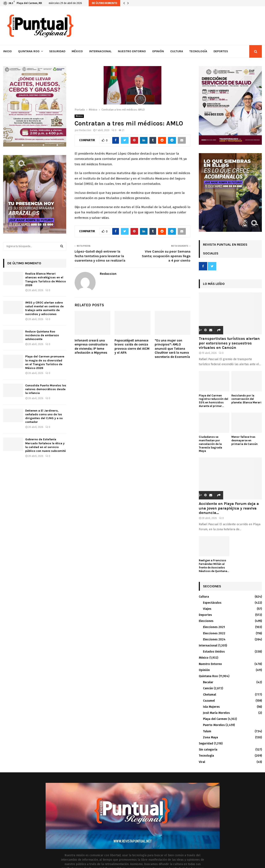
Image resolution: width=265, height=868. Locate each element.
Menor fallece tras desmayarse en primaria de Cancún (245, 440)
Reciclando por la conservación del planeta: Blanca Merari (246, 399)
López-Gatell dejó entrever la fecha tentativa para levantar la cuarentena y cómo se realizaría (100, 256)
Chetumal (210, 695)
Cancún (208, 688)
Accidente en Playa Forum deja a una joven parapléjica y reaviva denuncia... (229, 508)
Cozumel (209, 701)
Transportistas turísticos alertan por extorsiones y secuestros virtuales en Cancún (229, 343)
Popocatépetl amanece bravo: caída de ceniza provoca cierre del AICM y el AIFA (132, 347)
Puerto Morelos (214, 725)
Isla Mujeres (211, 707)
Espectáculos (212, 603)
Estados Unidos (214, 652)
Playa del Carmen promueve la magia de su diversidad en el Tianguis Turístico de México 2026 (45, 362)
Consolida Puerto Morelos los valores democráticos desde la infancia (46, 389)
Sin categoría (208, 750)
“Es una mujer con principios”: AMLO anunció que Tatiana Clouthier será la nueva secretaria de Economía (172, 349)
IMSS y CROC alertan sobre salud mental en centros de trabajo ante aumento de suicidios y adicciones (44, 308)
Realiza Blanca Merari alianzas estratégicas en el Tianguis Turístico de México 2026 (45, 279)
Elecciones (206, 621)
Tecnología (198, 51)
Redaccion (85, 130)
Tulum (207, 731)
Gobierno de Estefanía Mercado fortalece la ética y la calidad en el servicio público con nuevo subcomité (45, 445)
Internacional (100, 51)
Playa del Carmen (215, 719)
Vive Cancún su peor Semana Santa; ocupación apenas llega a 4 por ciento (166, 256)
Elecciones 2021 (214, 627)
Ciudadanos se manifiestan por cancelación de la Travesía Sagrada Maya (210, 444)
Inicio (7, 51)
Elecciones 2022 (214, 633)
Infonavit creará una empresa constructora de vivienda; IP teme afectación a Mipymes (91, 347)
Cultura (177, 51)
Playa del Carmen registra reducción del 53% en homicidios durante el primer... (214, 401)
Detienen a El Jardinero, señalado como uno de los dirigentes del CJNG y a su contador (44, 416)
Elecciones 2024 (214, 639)
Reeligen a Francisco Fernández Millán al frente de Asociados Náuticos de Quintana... (214, 566)
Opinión (158, 51)
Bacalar (208, 682)
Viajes (207, 609)
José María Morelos (216, 713)
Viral (202, 762)
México (77, 51)
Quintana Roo (29, 51)
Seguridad (57, 51)
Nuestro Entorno (132, 51)
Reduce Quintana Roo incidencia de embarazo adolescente (42, 335)
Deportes (221, 51)
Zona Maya (210, 737)
